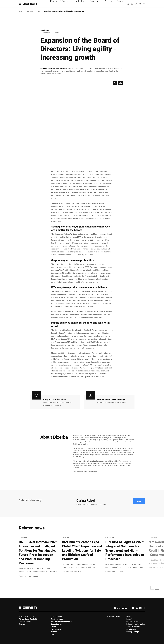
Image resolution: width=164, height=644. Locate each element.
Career (53, 627)
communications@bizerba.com (94, 504)
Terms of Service (133, 627)
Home (21, 11)
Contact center (56, 624)
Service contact (57, 619)
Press (38, 11)
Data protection (132, 621)
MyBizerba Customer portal (61, 621)
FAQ (52, 634)
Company (30, 11)
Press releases (56, 629)
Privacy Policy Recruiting (136, 624)
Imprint (129, 619)
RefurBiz (54, 632)
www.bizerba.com (91, 472)
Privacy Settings (133, 632)
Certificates (131, 629)
